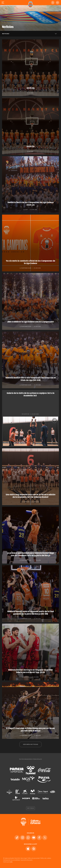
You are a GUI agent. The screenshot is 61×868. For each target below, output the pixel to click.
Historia (30, 93)
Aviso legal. (24, 858)
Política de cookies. (46, 858)
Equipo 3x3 (26, 414)
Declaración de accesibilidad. (12, 860)
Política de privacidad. (34, 858)
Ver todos (31, 808)
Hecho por (8, 862)
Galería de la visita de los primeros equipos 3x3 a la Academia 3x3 (30, 395)
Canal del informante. (27, 860)
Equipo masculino (26, 268)
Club (26, 210)
